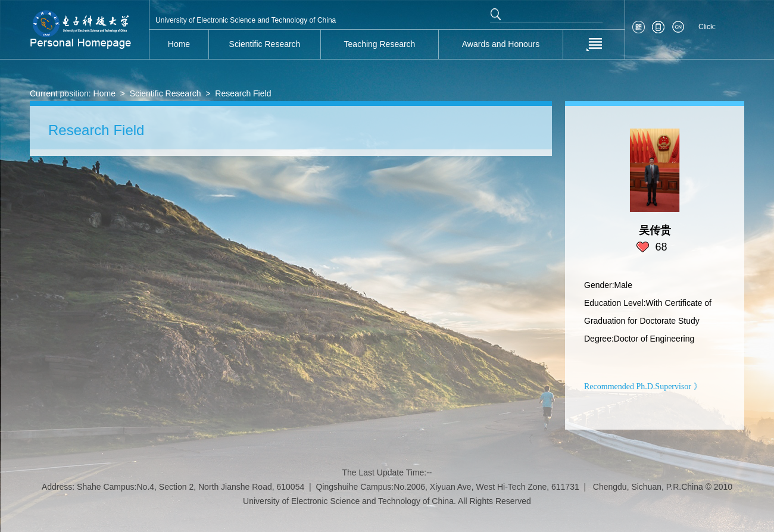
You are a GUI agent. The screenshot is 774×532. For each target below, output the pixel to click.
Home (104, 93)
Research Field (243, 93)
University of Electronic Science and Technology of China (246, 20)
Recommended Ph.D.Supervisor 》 (643, 387)
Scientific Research (166, 93)
